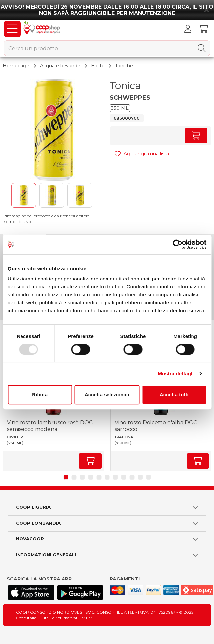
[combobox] (107, 48)
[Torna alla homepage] (43, 29)
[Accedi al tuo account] (188, 29)
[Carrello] (203, 29)
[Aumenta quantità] (196, 136)
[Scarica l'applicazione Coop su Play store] (80, 593)
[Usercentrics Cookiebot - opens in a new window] (177, 244)
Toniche (124, 66)
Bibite (98, 66)
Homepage (16, 66)
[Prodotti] (12, 29)
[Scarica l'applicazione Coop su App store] (31, 593)
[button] (66, 477)
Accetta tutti (174, 394)
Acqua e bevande (60, 66)
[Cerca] (202, 48)
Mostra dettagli (176, 374)
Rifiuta (40, 394)
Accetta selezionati (107, 394)
